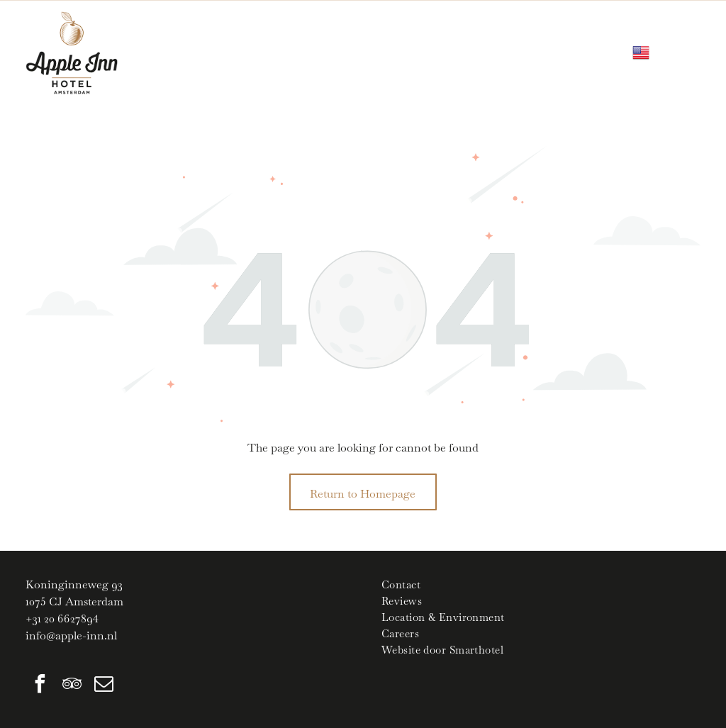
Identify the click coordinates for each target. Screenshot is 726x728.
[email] (104, 686)
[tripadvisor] (72, 686)
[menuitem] (541, 584)
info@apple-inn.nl (71, 635)
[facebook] (40, 686)
